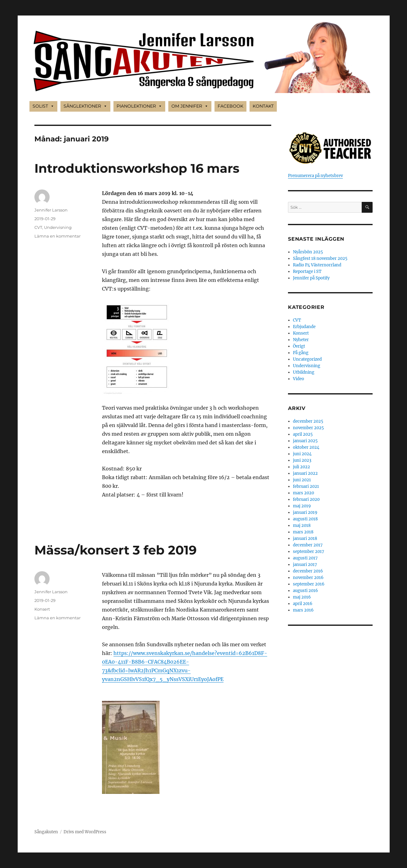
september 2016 (309, 584)
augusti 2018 (305, 519)
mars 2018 (303, 532)
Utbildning (304, 372)
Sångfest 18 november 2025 (320, 258)
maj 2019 (302, 506)
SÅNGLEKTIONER (85, 106)
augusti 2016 (305, 591)
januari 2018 (305, 539)
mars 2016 (303, 610)
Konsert (42, 609)
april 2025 (303, 434)
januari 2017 (305, 565)
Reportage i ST (307, 272)
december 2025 (308, 421)
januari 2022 (305, 473)
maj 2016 (302, 597)
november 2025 (308, 428)
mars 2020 (303, 493)
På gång (301, 353)
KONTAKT (263, 106)
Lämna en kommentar (58, 236)
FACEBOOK (230, 106)
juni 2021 (302, 480)
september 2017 (309, 552)
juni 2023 (302, 460)
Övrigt (299, 346)
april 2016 (303, 604)
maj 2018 (302, 525)
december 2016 (308, 571)
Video (299, 379)
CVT (38, 227)
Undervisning (58, 227)
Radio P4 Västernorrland (317, 265)
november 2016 (308, 578)
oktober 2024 (306, 447)
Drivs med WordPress (85, 832)
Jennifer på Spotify (311, 278)
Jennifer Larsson (51, 210)
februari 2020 (306, 499)
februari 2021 (306, 486)
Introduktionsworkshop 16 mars (137, 168)
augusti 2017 (305, 558)
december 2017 (308, 545)
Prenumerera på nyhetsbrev (315, 176)
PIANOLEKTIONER (139, 106)
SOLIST (43, 106)
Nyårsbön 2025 (308, 252)
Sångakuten (46, 832)
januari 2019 (305, 512)
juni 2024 (302, 454)
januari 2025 (305, 441)
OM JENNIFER (190, 106)
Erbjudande (304, 327)
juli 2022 (301, 467)
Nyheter (301, 340)
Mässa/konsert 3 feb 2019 (115, 550)
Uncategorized (307, 359)
